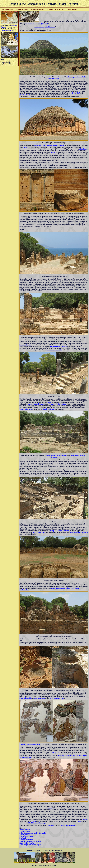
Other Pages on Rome (37, 9)
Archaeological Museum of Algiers (30, 845)
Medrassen (37, 145)
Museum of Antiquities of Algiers (31, 744)
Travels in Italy (60, 9)
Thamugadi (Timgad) (26, 836)
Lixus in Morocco (39, 698)
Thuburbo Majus (61, 404)
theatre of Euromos (39, 532)
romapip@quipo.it (7, 30)
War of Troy (56, 752)
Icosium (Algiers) (25, 95)
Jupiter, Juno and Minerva (36, 404)
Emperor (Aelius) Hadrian (59, 347)
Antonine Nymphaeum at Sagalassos (56, 455)
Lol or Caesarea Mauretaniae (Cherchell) (32, 833)
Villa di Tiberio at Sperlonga (37, 823)
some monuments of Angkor (79, 532)
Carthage (51, 531)
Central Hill (51, 826)
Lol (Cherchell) (75, 93)
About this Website (7, 9)
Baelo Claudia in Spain (57, 698)
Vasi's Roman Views (22, 9)
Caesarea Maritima (63, 531)
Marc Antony (83, 149)
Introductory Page (25, 830)
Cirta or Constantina (26, 840)
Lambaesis (23, 838)
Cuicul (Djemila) (25, 835)
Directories (49, 9)
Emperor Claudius (25, 345)
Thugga (51, 404)
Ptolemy (52, 152)
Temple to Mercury (49, 409)
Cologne (84, 820)
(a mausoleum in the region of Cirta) (53, 145)
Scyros (50, 808)
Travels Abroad (72, 9)
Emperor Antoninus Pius (54, 350)
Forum (49, 402)
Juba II (26, 147)
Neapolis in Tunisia (25, 698)
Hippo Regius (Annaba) (27, 843)
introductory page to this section (45, 27)
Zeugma (33, 821)
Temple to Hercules (26, 409)
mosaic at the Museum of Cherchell (37, 24)
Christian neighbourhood (68, 826)
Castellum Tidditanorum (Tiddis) (30, 841)
